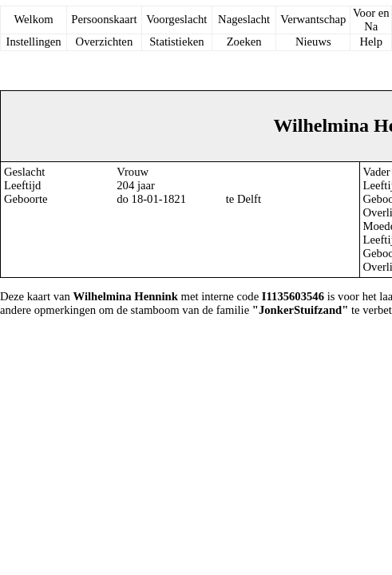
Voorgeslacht (176, 19)
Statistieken (176, 42)
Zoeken (244, 42)
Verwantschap (313, 19)
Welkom (33, 19)
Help (371, 42)
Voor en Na (371, 20)
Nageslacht (244, 19)
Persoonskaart (104, 19)
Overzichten (105, 42)
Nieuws (313, 42)
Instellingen (34, 42)
